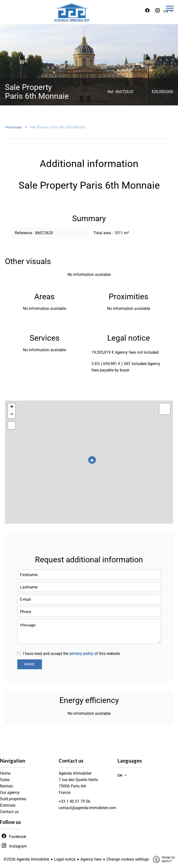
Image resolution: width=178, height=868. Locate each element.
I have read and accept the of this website (71, 654)
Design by (162, 859)
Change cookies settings (128, 859)
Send (29, 664)
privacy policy (81, 654)
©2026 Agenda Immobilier (26, 859)
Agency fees (91, 859)
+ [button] (12, 407)
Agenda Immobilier (75, 773)
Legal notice (65, 859)
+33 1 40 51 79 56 (74, 801)
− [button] (12, 415)
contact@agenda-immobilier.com (87, 808)
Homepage (13, 127)
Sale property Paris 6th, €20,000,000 (58, 127)
